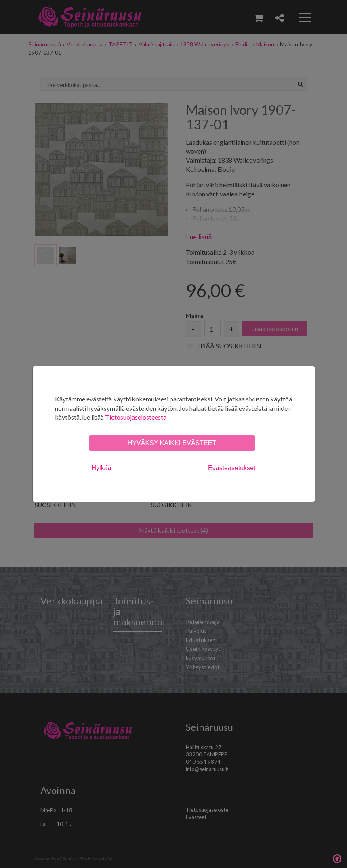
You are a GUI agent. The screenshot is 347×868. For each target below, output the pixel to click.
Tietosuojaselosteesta (136, 417)
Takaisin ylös (337, 858)
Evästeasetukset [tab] (232, 468)
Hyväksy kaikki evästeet (172, 443)
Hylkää (102, 468)
